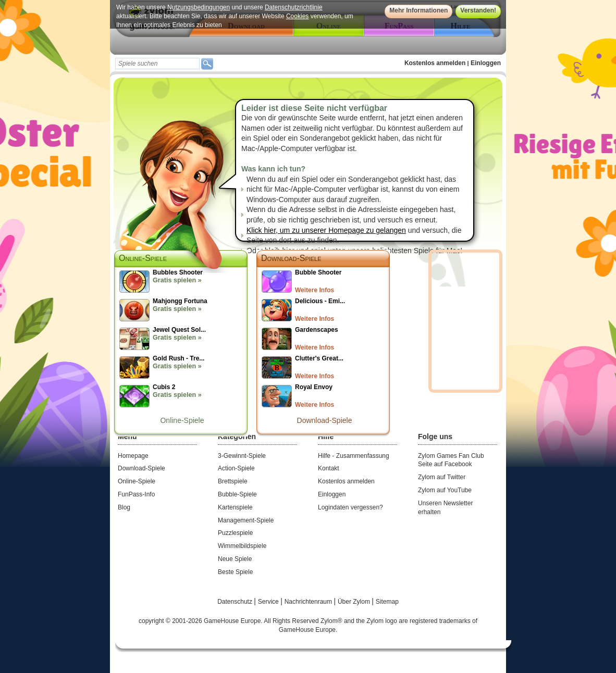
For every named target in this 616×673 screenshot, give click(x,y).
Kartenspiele (235, 507)
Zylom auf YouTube (445, 490)
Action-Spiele (236, 468)
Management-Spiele (246, 520)
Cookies (297, 16)
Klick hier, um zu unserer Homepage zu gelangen (326, 230)
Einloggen (486, 63)
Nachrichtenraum (309, 602)
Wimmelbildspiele (242, 546)
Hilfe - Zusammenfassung (354, 456)
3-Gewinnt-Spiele (242, 456)
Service (269, 602)
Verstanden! (478, 10)
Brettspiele (233, 481)
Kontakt (329, 468)
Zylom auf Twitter (442, 477)
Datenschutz (236, 602)
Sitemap (387, 602)
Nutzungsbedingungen (199, 7)
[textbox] (157, 64)
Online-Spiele (182, 420)
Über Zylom (355, 602)
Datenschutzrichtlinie (294, 7)
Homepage (133, 456)
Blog (124, 507)
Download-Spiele (291, 258)
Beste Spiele (235, 572)
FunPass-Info (136, 494)
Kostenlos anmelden (435, 63)
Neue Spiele (235, 559)
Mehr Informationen (418, 10)
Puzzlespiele (235, 533)
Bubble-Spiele (237, 494)
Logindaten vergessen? (350, 507)
